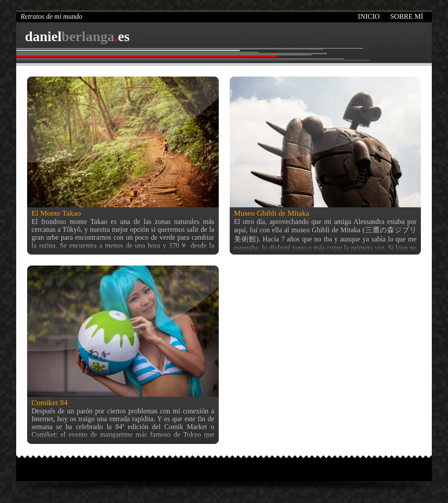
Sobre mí (407, 16)
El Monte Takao (56, 213)
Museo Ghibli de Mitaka (272, 213)
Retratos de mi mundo (51, 16)
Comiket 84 (50, 402)
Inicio (369, 16)
